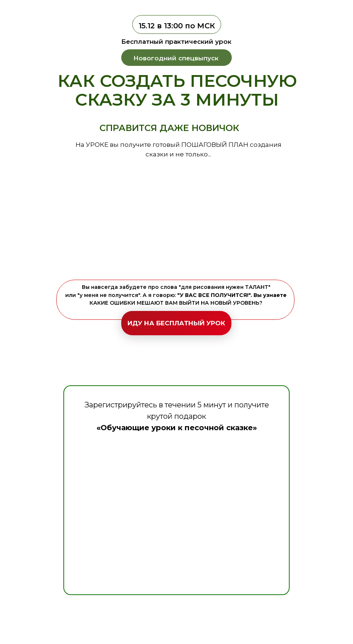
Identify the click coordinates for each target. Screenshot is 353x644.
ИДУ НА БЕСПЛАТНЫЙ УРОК (176, 323)
